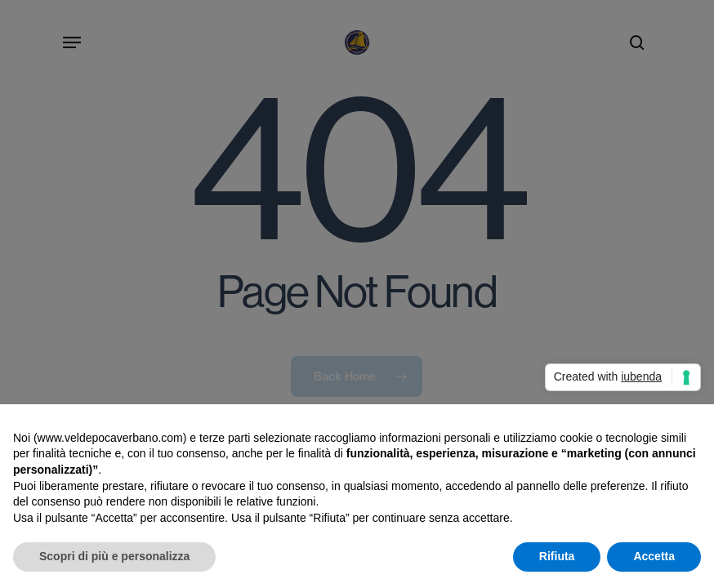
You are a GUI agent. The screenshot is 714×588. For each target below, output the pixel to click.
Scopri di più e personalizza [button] (114, 556)
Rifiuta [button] (557, 556)
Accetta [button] (654, 556)
